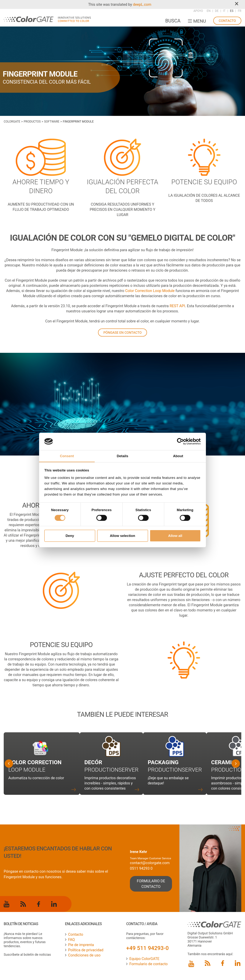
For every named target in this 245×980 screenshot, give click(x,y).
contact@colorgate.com (150, 863)
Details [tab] (122, 456)
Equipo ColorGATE (144, 959)
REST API (177, 306)
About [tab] (178, 456)
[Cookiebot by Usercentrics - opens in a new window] (184, 441)
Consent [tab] (67, 456)
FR (240, 11)
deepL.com (142, 4)
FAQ (72, 940)
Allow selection (123, 536)
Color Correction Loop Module (150, 291)
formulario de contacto (151, 884)
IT (224, 11)
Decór (93, 762)
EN (209, 11)
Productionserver (111, 770)
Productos (32, 122)
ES (232, 11)
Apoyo (198, 11)
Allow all (175, 536)
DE (217, 11)
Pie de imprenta (81, 945)
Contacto (227, 21)
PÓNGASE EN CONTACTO (122, 333)
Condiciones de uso (84, 955)
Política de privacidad (86, 950)
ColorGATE (12, 122)
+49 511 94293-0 (147, 948)
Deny (70, 536)
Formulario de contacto (149, 964)
